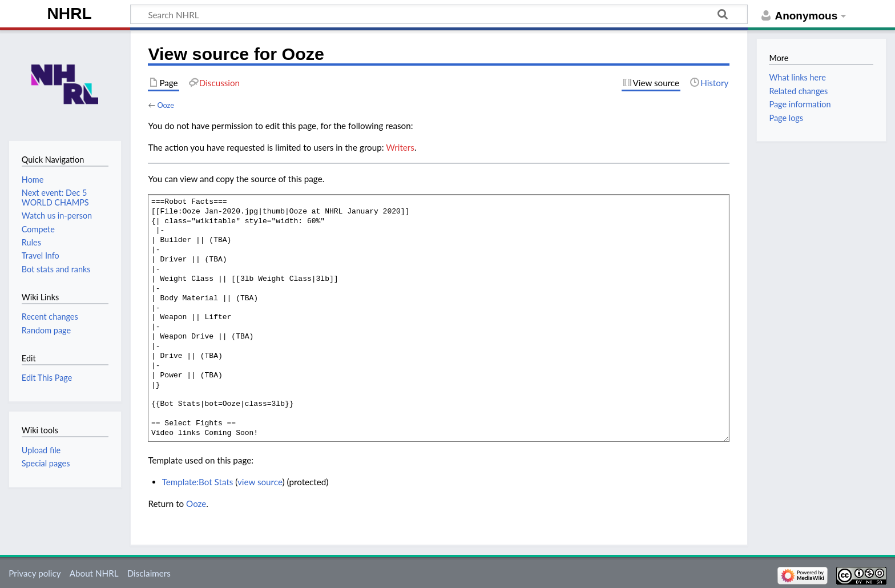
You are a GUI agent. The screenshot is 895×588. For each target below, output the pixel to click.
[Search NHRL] (439, 14)
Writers (400, 147)
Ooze (166, 105)
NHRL (70, 13)
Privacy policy (35, 573)
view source (260, 482)
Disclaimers (149, 573)
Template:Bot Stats (198, 482)
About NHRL (94, 573)
